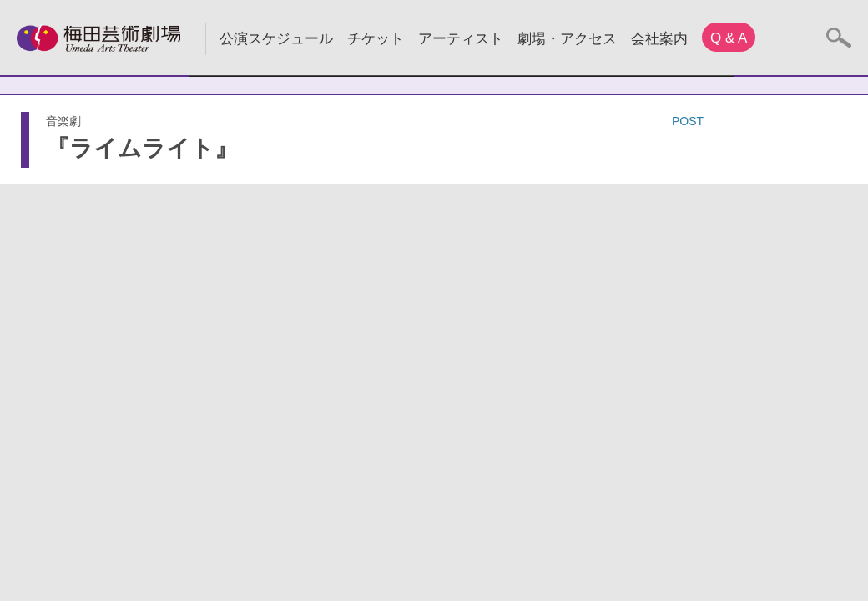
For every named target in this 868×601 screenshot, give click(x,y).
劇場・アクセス (567, 39)
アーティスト (461, 39)
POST (688, 121)
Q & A (729, 38)
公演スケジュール (276, 39)
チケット (376, 39)
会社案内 (659, 39)
